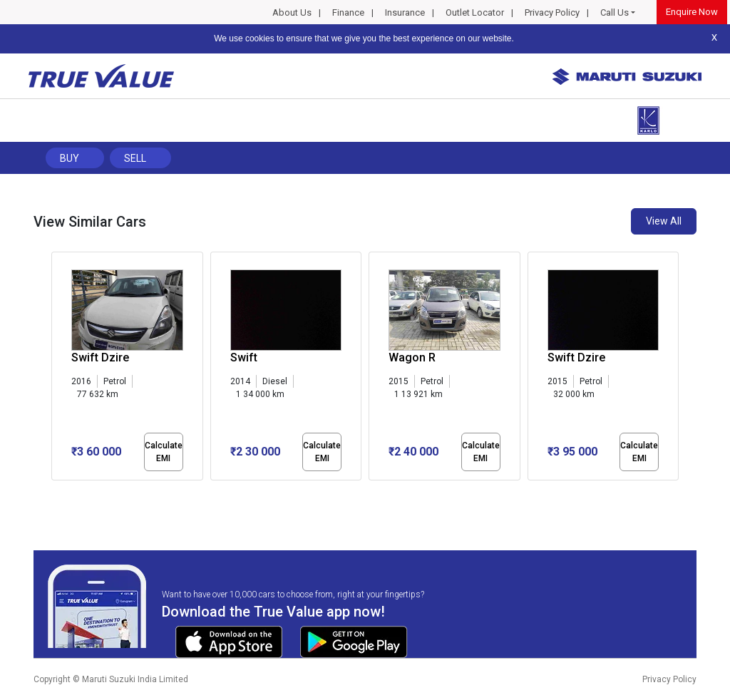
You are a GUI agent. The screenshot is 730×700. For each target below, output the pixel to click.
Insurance (405, 12)
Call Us (615, 12)
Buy (70, 158)
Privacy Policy (552, 12)
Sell (135, 158)
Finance (348, 12)
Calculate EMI (164, 452)
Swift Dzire (100, 357)
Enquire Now (692, 12)
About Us (292, 12)
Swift (244, 357)
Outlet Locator (475, 12)
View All (664, 221)
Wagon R (412, 357)
